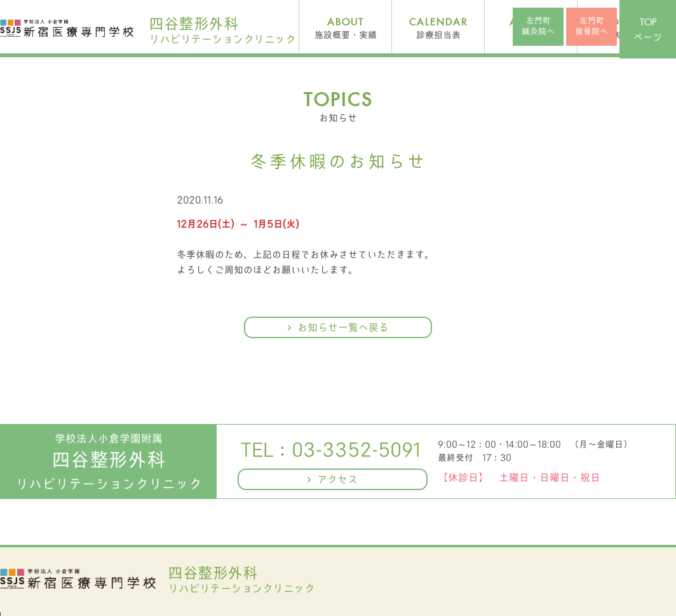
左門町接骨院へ (591, 26)
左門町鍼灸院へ (538, 26)
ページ (648, 30)
